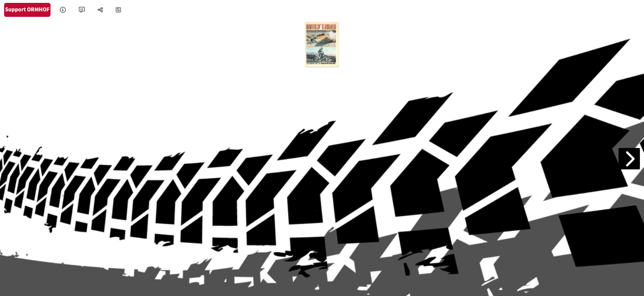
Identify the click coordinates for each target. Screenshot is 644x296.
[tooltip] (63, 10)
